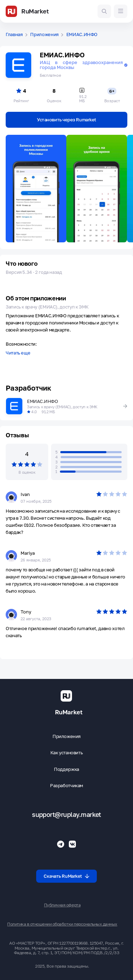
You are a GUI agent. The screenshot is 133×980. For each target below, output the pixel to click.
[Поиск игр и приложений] (104, 11)
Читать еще (18, 353)
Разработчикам (66, 786)
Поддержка (66, 769)
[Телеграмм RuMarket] (61, 844)
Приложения (44, 34)
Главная (14, 34)
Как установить (67, 753)
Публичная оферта (62, 905)
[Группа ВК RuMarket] (72, 844)
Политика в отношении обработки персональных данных (62, 924)
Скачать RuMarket (66, 876)
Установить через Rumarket (66, 120)
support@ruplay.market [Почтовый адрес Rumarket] (66, 815)
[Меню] (121, 11)
